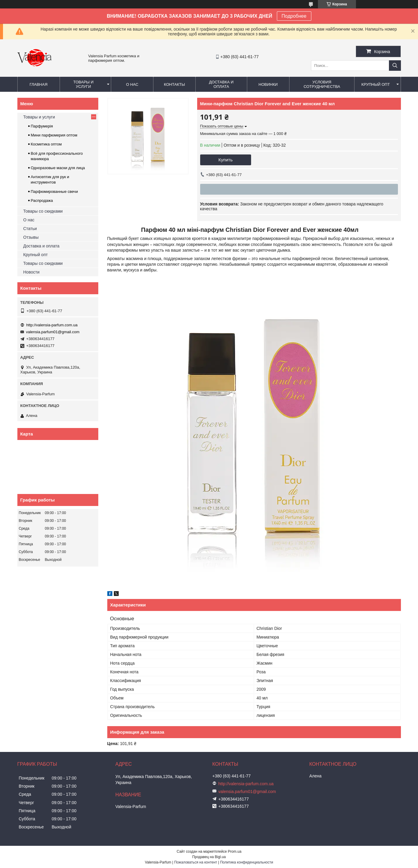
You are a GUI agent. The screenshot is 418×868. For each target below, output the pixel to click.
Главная (39, 84)
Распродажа (42, 201)
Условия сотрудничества (322, 84)
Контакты (174, 84)
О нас (132, 84)
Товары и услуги (84, 84)
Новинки (268, 84)
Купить (225, 160)
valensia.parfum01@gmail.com (53, 332)
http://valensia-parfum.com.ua (52, 325)
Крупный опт (376, 84)
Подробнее (294, 16)
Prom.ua (234, 852)
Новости (31, 272)
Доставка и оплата (221, 84)
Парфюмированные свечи (54, 192)
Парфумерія (42, 126)
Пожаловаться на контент (196, 862)
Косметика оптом (46, 144)
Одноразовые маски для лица (58, 168)
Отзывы (31, 237)
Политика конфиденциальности (246, 862)
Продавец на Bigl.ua (209, 857)
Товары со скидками (43, 211)
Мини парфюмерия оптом (54, 135)
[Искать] (395, 66)
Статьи (30, 229)
